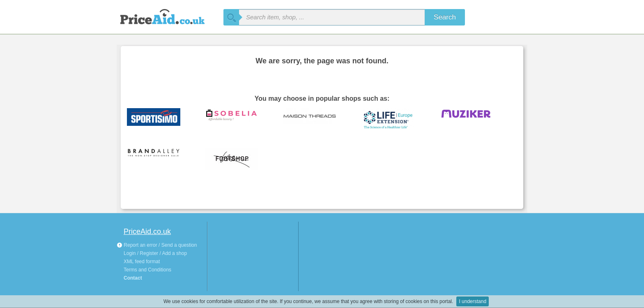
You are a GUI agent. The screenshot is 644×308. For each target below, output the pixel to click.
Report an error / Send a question (157, 245)
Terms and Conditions (147, 270)
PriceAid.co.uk (147, 232)
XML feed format (142, 262)
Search (445, 17)
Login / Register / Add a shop (155, 253)
